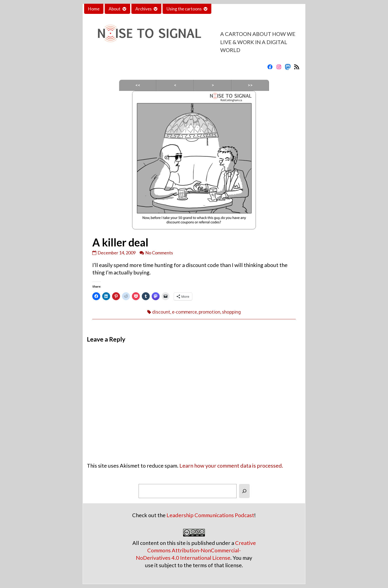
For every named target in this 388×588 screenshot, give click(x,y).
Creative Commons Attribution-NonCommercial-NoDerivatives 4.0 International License (196, 550)
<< (138, 85)
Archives (144, 9)
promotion (209, 312)
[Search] (244, 491)
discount (161, 312)
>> (250, 85)
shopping (231, 312)
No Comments (159, 253)
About (115, 9)
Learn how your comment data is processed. (231, 466)
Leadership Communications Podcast (210, 515)
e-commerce (184, 312)
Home (94, 9)
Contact (223, 9)
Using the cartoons (184, 9)
